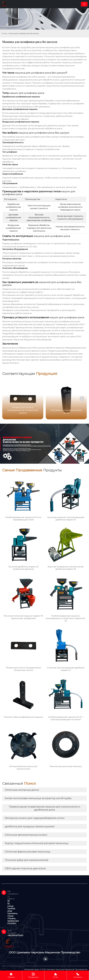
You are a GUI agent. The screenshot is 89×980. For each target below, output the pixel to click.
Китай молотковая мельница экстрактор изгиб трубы (38, 798)
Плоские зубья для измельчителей (27, 860)
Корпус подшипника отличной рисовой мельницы (37, 843)
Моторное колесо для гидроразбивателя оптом (35, 818)
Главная (4, 33)
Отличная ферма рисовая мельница (28, 852)
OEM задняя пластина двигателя (25, 868)
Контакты (78, 975)
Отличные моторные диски (22, 790)
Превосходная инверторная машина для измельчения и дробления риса (45, 808)
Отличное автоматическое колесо (26, 835)
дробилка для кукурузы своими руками (30, 826)
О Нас (56, 975)
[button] (82, 399)
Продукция (33, 975)
